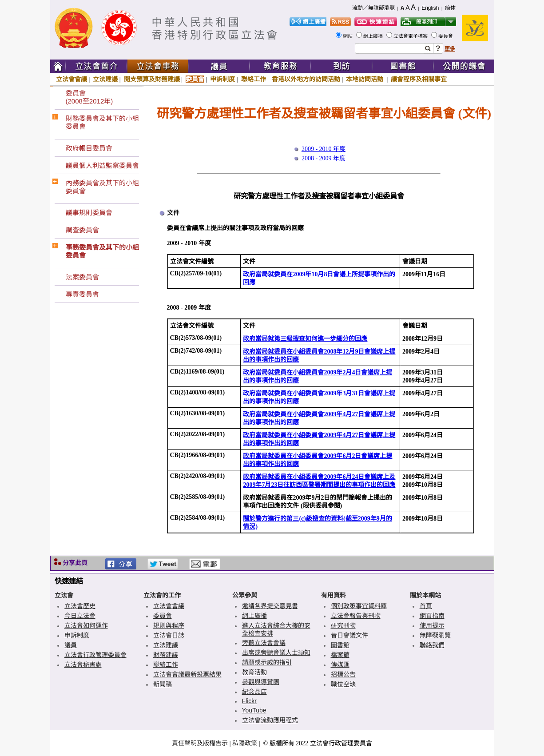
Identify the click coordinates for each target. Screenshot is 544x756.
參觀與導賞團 (261, 682)
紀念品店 (254, 692)
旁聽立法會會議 (264, 643)
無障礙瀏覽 (435, 635)
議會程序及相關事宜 (419, 79)
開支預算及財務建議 (152, 79)
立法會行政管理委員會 (95, 655)
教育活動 (254, 672)
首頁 (426, 606)
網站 (348, 36)
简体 (450, 8)
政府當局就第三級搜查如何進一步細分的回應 (305, 339)
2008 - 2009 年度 (324, 158)
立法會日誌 (169, 635)
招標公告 (343, 674)
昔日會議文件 (349, 635)
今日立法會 (80, 616)
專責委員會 (82, 294)
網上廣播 (374, 36)
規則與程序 (169, 625)
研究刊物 (343, 625)
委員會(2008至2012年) (89, 97)
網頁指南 (432, 616)
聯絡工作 (254, 79)
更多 (450, 49)
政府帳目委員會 (89, 148)
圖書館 (340, 645)
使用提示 (432, 625)
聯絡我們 (432, 645)
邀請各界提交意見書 (270, 606)
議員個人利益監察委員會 (102, 165)
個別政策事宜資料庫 (359, 606)
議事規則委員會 (89, 213)
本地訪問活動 (365, 79)
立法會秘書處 (83, 664)
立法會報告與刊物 (356, 616)
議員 (71, 645)
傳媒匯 (340, 664)
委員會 (446, 36)
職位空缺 (343, 684)
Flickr (249, 701)
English (430, 8)
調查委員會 (82, 230)
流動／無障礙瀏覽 (373, 8)
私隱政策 (245, 743)
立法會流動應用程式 (270, 720)
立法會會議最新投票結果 (187, 674)
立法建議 (105, 79)
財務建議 (166, 655)
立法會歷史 (80, 606)
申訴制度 (222, 79)
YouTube (254, 710)
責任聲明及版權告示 (200, 743)
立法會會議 (71, 79)
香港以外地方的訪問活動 (306, 79)
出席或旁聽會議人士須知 (276, 653)
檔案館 (340, 655)
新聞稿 (163, 684)
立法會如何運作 (86, 625)
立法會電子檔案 (411, 36)
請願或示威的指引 (267, 662)
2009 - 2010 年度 (324, 149)
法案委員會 (82, 277)
